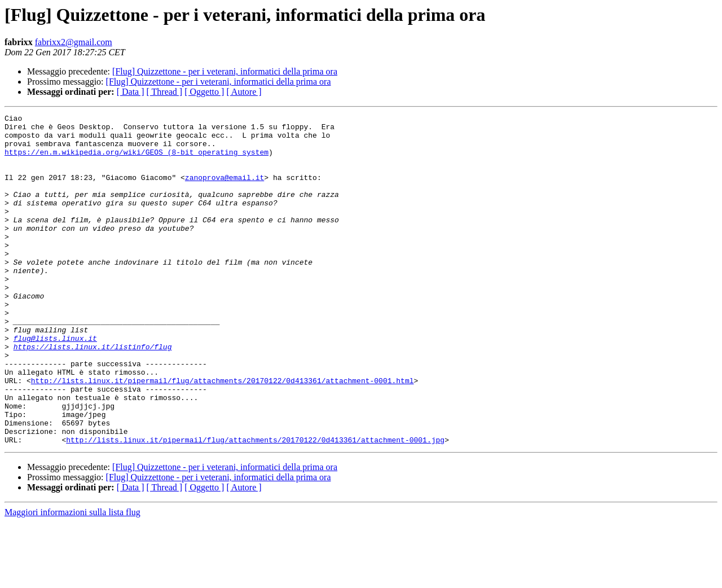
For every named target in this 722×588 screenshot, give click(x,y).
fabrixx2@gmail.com (74, 42)
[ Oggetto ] (204, 92)
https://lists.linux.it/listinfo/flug (93, 394)
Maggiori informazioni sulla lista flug (72, 578)
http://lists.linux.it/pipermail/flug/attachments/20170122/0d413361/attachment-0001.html (223, 435)
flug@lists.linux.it (55, 384)
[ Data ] (131, 92)
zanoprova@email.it (224, 191)
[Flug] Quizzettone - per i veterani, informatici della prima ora (225, 71)
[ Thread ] (165, 92)
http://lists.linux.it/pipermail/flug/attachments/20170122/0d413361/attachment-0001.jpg (255, 506)
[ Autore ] (244, 92)
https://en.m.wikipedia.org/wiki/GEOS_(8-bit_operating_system (137, 160)
